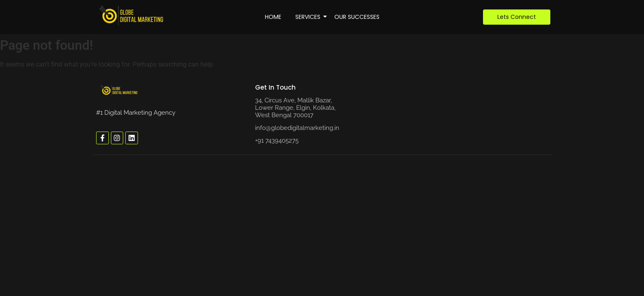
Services (309, 17)
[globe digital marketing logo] (119, 90)
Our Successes (357, 17)
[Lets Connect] (517, 17)
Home (273, 17)
